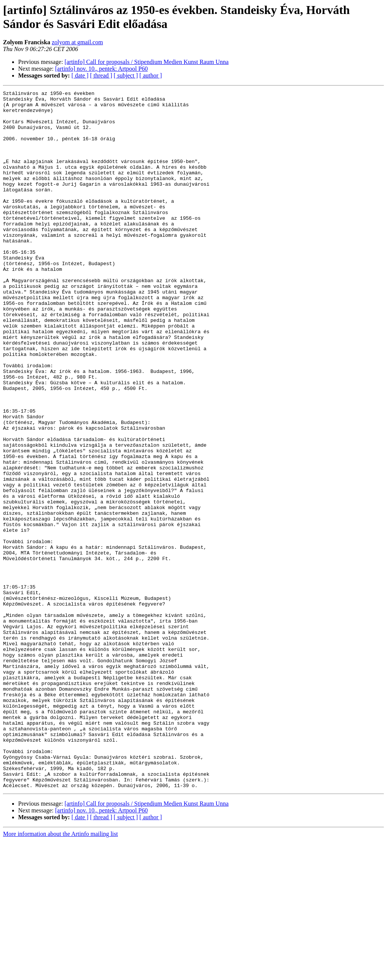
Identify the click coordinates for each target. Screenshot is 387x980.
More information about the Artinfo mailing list (60, 973)
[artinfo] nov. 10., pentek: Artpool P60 (101, 69)
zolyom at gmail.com (77, 42)
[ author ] (151, 75)
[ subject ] (126, 75)
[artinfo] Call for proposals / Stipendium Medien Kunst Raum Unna (147, 62)
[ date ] (80, 75)
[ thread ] (101, 75)
